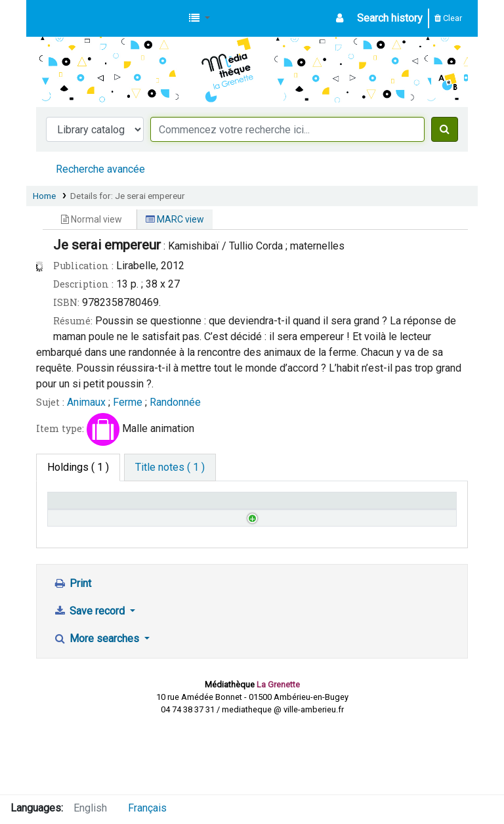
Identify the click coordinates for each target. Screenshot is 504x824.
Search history (390, 18)
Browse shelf (169, 550)
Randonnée (175, 402)
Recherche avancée (100, 169)
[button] (199, 18)
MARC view (175, 219)
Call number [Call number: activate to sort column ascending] (163, 507)
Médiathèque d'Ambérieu (70, 18)
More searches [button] (97, 707)
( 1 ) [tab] (78, 467)
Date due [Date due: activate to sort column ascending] (402, 507)
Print (72, 652)
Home (44, 196)
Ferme (128, 402)
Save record (90, 679)
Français (147, 808)
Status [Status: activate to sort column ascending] (233, 507)
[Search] (445, 129)
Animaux (86, 402)
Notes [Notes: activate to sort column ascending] (314, 507)
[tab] (170, 467)
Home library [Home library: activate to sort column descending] (83, 507)
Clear (448, 18)
